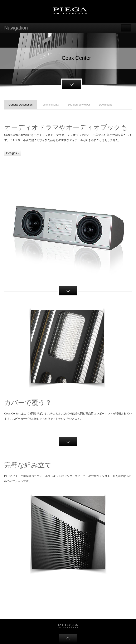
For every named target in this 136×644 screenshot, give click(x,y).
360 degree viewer (79, 105)
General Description (21, 105)
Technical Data (50, 105)
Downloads (106, 105)
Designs (13, 153)
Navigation (16, 28)
